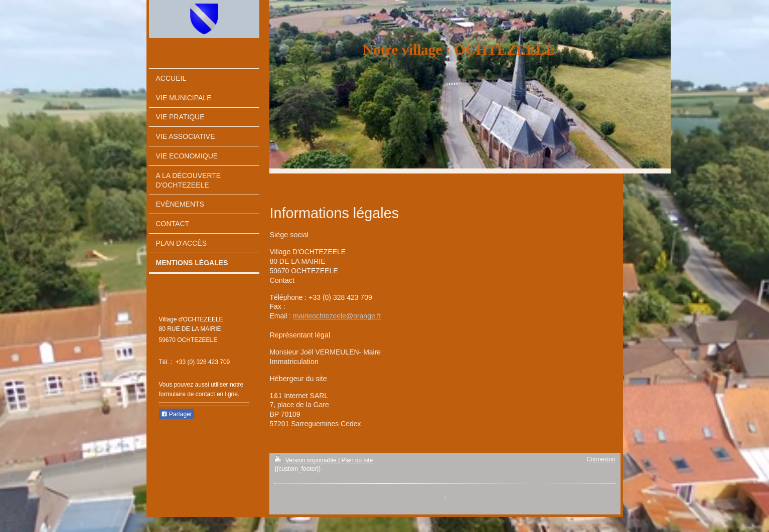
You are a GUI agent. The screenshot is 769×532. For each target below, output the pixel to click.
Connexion (601, 459)
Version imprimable (306, 460)
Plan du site (357, 460)
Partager (177, 414)
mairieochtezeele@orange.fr (337, 316)
